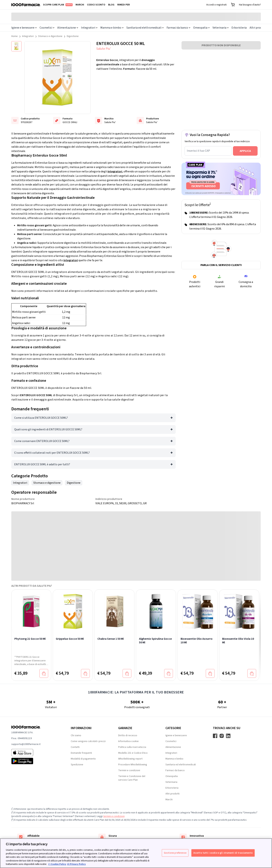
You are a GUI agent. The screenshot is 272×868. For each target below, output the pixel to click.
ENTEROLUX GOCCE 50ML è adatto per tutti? (42, 464)
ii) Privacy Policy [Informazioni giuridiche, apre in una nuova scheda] (76, 864)
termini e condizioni (114, 816)
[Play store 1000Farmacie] (35, 761)
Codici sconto (96, 5)
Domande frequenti (81, 753)
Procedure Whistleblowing (133, 765)
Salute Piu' (104, 49)
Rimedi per (124, 5)
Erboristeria (239, 28)
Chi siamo (76, 735)
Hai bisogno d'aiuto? (250, 5)
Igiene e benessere (24, 28)
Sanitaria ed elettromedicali (145, 28)
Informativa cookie (128, 741)
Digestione (73, 36)
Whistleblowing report (130, 759)
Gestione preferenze (175, 853)
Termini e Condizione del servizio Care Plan (132, 778)
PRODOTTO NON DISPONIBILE (221, 45)
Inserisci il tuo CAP (198, 151)
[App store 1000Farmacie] (35, 753)
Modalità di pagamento (83, 759)
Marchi (80, 5)
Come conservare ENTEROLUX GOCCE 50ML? (42, 441)
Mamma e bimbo (112, 28)
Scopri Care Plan (58, 5)
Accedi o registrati (216, 5)
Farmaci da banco (178, 28)
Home (15, 36)
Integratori (89, 28)
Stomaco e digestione (50, 36)
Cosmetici (47, 28)
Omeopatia (201, 28)
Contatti (75, 747)
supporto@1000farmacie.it (26, 744)
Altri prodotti (258, 28)
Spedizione (77, 765)
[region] (136, 853)
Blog (111, 5)
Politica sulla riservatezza (132, 747)
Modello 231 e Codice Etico (133, 753)
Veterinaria (221, 28)
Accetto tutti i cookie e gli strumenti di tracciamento (223, 853)
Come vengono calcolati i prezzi (88, 741)
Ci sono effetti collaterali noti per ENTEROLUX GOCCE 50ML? (52, 453)
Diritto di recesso (128, 735)
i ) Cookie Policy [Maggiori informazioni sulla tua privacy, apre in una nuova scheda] (57, 864)
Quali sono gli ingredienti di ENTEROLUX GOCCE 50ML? (48, 429)
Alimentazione (68, 28)
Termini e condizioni (129, 770)
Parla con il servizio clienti (221, 265)
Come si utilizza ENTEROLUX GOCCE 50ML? (41, 418)
